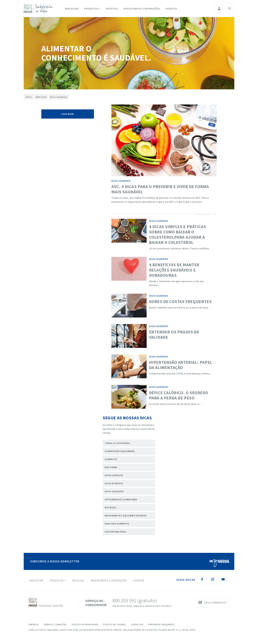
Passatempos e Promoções (142, 9)
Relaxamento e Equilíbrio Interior (126, 516)
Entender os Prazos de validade (174, 334)
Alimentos (111, 459)
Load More (68, 114)
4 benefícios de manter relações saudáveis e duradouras (174, 270)
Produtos (91, 9)
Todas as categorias (117, 443)
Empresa (34, 624)
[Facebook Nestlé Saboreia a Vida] (202, 579)
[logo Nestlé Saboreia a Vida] (39, 9)
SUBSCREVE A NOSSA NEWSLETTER (55, 561)
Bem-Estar (41, 97)
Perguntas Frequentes (162, 624)
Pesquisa (230, 9)
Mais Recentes (204, 214)
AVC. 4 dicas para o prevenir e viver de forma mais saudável (160, 189)
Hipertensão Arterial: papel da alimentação (181, 365)
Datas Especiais (114, 475)
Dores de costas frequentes (180, 301)
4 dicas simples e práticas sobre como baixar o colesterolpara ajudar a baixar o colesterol (178, 234)
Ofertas (171, 9)
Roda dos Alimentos (117, 524)
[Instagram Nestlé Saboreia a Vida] (213, 579)
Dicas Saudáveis (114, 491)
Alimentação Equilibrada (120, 451)
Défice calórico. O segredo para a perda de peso (179, 395)
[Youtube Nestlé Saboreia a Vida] (223, 579)
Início (29, 97)
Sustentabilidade (115, 532)
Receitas (112, 9)
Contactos (137, 624)
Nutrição (110, 508)
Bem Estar (72, 9)
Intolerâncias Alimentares (121, 499)
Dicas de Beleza (114, 483)
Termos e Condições (55, 624)
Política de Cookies (115, 624)
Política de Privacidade (85, 624)
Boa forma (111, 467)
